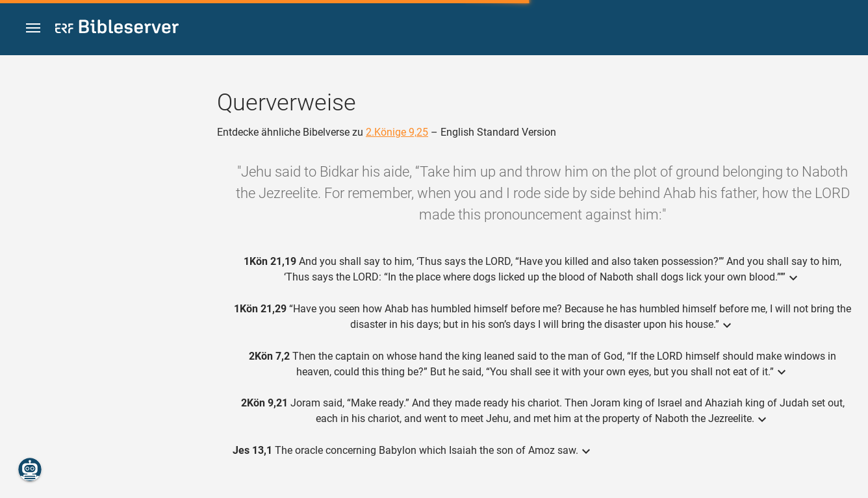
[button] (33, 28)
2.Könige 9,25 (397, 132)
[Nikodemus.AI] (30, 469)
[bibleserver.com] (117, 29)
